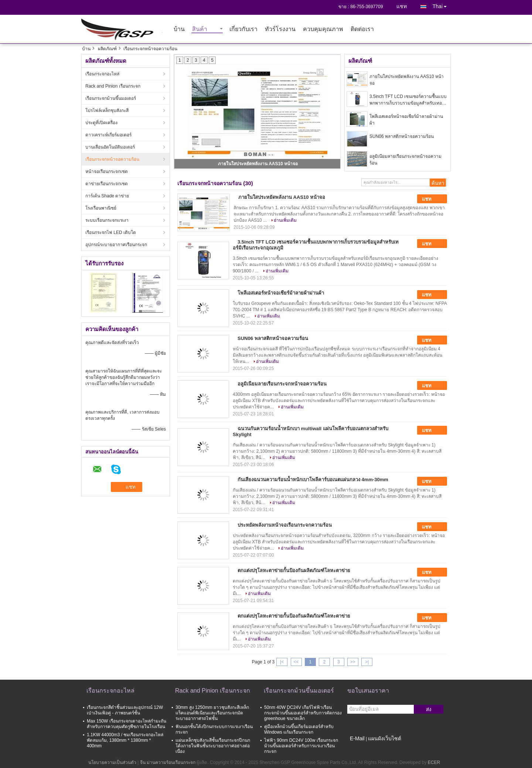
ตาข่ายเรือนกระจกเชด (107, 184)
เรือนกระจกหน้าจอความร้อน (112, 159)
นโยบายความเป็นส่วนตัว (112, 762)
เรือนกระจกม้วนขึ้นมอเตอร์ (111, 98)
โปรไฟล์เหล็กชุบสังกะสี (107, 111)
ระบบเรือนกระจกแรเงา (107, 220)
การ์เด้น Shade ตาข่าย (107, 196)
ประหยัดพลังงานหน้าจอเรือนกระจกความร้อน (285, 525)
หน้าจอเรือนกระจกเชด (107, 171)
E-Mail (357, 738)
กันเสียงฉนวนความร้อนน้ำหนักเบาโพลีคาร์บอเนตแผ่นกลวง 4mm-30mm (313, 480)
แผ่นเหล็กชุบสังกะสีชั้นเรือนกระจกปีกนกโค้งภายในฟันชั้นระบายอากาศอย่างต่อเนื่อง (213, 746)
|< (282, 662)
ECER (434, 762)
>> (353, 662)
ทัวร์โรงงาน (280, 29)
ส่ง (429, 709)
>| (367, 662)
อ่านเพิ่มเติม (285, 220)
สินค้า (200, 29)
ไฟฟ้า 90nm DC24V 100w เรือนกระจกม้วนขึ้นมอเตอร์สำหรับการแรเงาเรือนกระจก (301, 746)
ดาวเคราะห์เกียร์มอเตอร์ (108, 135)
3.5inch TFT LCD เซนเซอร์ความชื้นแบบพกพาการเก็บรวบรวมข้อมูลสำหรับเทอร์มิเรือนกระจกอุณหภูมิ (408, 100)
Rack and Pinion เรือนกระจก (113, 86)
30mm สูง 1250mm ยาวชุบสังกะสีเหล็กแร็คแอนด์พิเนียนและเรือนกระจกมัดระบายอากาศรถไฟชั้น (212, 713)
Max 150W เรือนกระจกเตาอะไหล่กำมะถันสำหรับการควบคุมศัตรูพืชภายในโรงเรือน (127, 724)
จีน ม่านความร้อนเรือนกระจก (168, 762)
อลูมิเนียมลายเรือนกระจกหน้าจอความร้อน (405, 160)
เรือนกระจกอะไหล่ (102, 74)
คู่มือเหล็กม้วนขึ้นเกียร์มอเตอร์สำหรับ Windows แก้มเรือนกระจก (299, 729)
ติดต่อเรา (362, 29)
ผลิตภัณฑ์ (107, 49)
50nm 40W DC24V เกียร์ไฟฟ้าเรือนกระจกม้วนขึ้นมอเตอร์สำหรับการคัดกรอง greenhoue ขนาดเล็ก (303, 713)
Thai (442, 5)
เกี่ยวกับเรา (243, 29)
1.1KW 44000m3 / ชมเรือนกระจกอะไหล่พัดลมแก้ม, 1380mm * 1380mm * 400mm (125, 740)
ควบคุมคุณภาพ (323, 29)
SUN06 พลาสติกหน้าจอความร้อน (402, 136)
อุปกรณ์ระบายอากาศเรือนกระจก (116, 245)
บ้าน (179, 29)
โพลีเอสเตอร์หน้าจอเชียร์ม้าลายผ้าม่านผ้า (406, 120)
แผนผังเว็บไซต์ (385, 738)
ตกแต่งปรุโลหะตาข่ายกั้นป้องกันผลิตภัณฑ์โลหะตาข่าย (294, 570)
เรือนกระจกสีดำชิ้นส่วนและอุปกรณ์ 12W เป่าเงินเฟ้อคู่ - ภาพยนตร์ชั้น (125, 710)
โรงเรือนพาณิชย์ (101, 208)
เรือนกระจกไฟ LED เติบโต (111, 232)
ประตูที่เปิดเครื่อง (101, 123)
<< (296, 662)
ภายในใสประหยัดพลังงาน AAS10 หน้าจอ (258, 164)
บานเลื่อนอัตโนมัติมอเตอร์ (110, 147)
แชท (402, 6)
